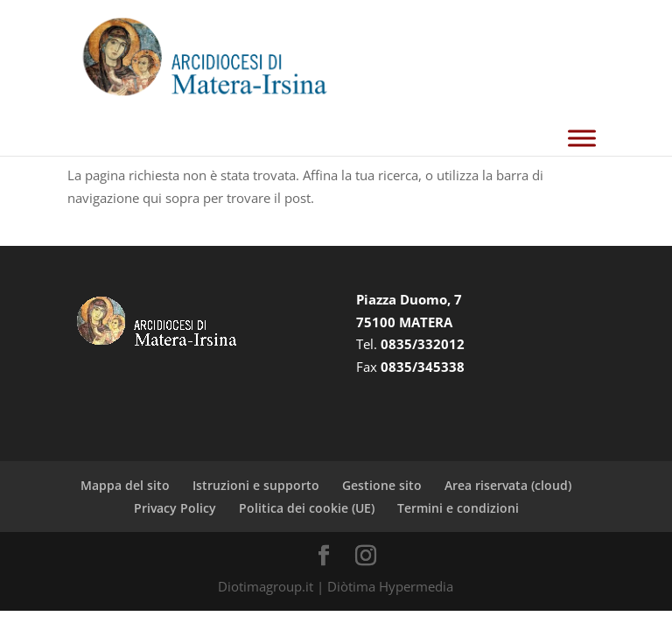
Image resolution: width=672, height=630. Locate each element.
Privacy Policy (175, 508)
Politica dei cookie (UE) (307, 508)
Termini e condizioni (458, 508)
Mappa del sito (125, 485)
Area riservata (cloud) (508, 485)
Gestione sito (382, 485)
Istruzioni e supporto (256, 485)
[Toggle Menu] (582, 139)
